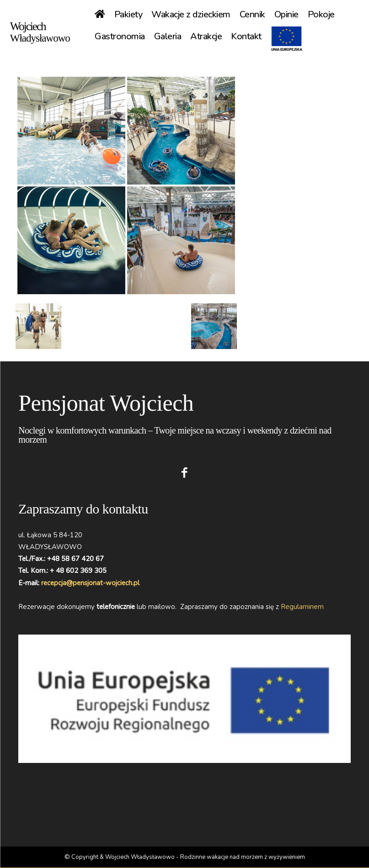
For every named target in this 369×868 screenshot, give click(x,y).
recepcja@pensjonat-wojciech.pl (90, 583)
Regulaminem (302, 607)
